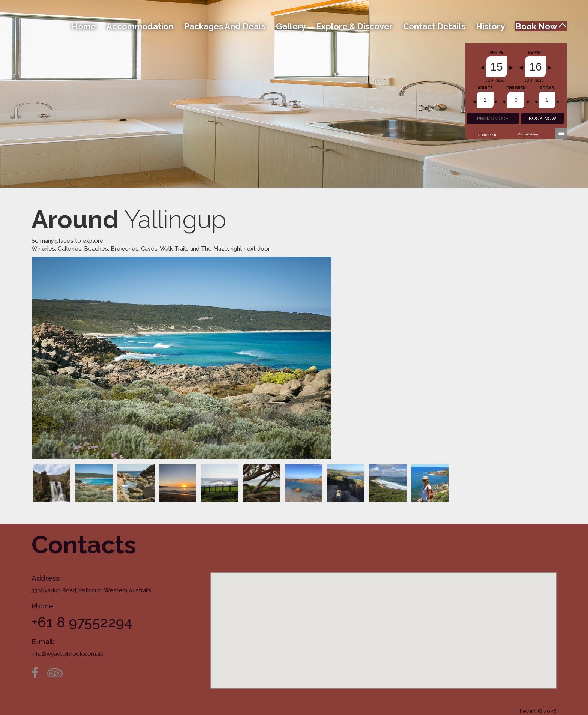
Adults (485, 88)
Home (84, 26)
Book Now (541, 26)
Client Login (487, 135)
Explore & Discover (354, 26)
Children (516, 88)
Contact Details (434, 26)
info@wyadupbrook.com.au (67, 654)
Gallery (291, 26)
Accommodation (140, 26)
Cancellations (528, 134)
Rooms (547, 88)
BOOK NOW (542, 118)
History (490, 26)
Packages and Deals (225, 26)
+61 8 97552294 (82, 622)
